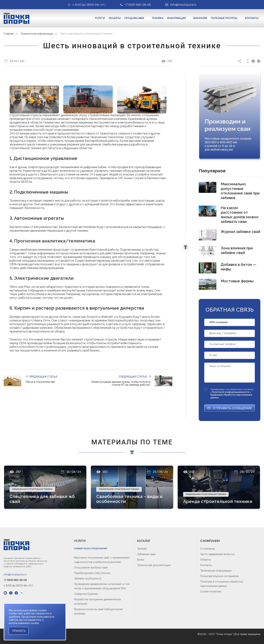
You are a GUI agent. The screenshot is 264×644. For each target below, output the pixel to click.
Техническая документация (154, 565)
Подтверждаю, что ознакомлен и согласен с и (232, 393)
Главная (9, 34)
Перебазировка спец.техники (92, 573)
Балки (141, 560)
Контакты (252, 18)
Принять (19, 631)
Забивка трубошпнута (88, 579)
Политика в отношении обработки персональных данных (222, 584)
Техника (158, 18)
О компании (208, 549)
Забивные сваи (146, 554)
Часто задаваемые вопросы (217, 554)
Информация (176, 18)
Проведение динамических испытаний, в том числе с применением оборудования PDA (102, 586)
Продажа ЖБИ (134, 18)
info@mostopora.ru (15, 574)
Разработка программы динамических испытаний (98, 602)
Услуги (100, 18)
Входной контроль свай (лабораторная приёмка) (98, 611)
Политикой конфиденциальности (231, 392)
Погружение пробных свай (91, 568)
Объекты (115, 18)
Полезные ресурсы (224, 18)
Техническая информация (37, 34)
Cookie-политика (211, 591)
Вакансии (200, 18)
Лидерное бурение (86, 594)
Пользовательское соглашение (219, 576)
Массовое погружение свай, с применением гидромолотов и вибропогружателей (102, 560)
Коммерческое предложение (91, 549)
